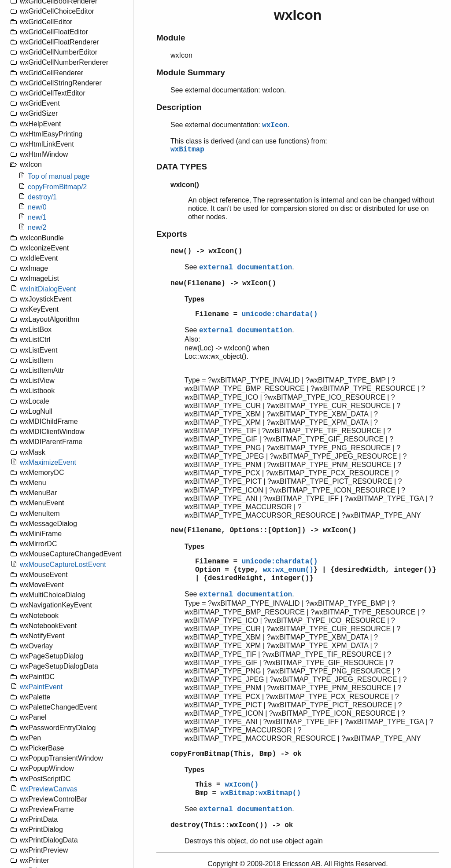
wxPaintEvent (41, 687)
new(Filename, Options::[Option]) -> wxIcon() (263, 530)
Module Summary (191, 72)
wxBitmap (187, 150)
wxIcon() (242, 785)
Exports (172, 234)
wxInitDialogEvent (48, 289)
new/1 (37, 217)
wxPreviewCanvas (49, 789)
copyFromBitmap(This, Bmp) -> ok (236, 754)
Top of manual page (59, 176)
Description (179, 107)
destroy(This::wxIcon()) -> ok (232, 825)
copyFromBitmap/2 (57, 187)
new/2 (37, 227)
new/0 (37, 207)
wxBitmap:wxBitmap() (261, 793)
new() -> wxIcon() (206, 251)
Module (171, 38)
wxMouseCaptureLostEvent (63, 565)
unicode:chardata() (280, 314)
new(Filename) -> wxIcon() (223, 283)
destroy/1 (42, 197)
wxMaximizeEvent (48, 462)
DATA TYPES (182, 167)
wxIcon (275, 125)
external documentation (246, 268)
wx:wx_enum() (288, 570)
